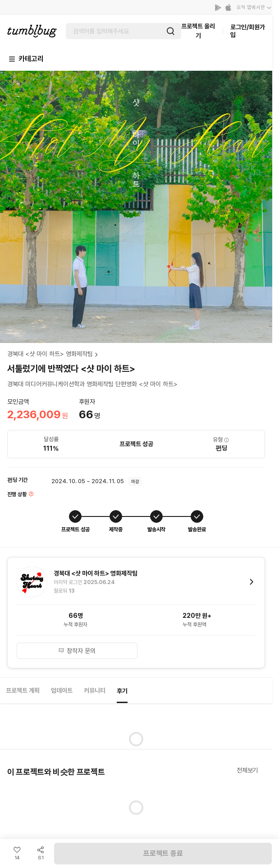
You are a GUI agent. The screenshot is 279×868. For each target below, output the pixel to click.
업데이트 (62, 690)
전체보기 (247, 770)
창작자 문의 (77, 651)
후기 (122, 691)
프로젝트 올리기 (198, 31)
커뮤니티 (95, 690)
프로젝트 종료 (163, 853)
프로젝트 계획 (23, 690)
